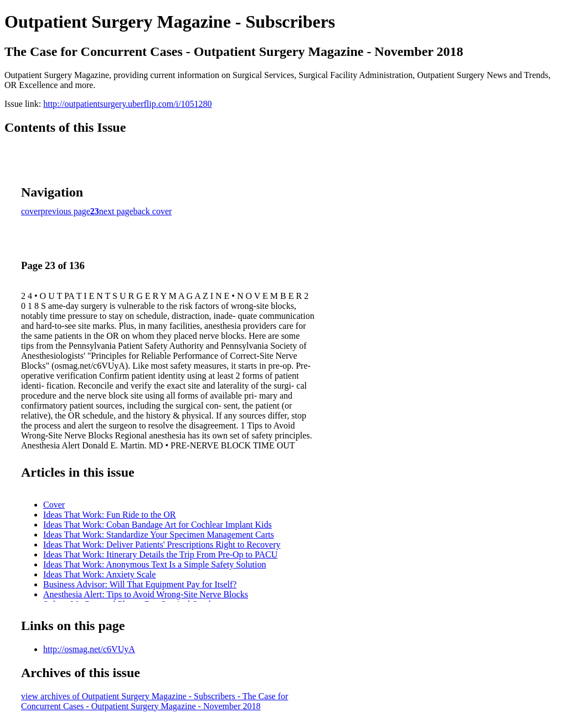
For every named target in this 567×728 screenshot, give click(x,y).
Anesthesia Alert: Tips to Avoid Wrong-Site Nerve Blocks (146, 594)
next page (116, 211)
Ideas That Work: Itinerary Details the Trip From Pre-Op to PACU (160, 554)
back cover (153, 211)
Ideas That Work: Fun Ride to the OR (109, 515)
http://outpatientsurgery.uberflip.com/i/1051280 (127, 104)
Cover (54, 505)
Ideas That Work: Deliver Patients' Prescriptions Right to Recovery (162, 544)
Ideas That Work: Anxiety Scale (99, 574)
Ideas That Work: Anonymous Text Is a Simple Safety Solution (154, 564)
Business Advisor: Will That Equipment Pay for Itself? (140, 584)
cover (31, 211)
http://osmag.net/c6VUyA (89, 649)
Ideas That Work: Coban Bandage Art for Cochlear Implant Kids (158, 525)
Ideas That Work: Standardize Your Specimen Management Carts (159, 535)
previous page (66, 211)
